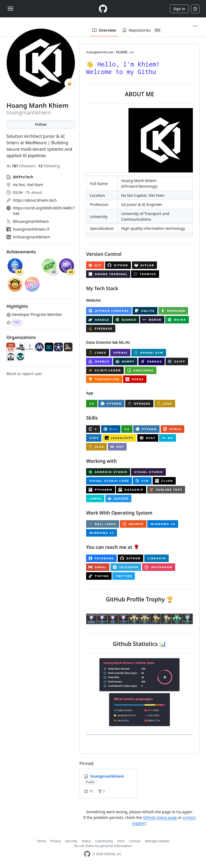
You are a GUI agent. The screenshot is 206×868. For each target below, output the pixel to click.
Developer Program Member (34, 314)
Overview (104, 30)
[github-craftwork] (20, 347)
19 (88, 791)
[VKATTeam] (11, 357)
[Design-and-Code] (49, 347)
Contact (135, 841)
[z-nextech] (68, 347)
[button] (195, 26)
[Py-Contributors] (30, 347)
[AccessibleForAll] (58, 347)
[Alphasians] (39, 347)
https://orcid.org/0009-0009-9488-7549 (44, 211)
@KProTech (23, 177)
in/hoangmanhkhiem (32, 237)
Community (104, 841)
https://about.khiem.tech (35, 200)
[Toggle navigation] (10, 9)
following (49, 166)
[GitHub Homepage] (87, 854)
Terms (41, 841)
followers (21, 166)
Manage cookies (157, 841)
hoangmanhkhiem (100, 53)
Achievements (21, 252)
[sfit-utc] (20, 357)
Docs (121, 841)
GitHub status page (160, 817)
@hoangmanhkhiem (31, 221)
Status (86, 841)
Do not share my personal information (103, 846)
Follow (41, 124)
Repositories (142, 30)
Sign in (179, 9)
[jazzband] (11, 347)
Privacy (56, 841)
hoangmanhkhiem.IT (31, 229)
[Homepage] (103, 9)
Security (71, 841)
